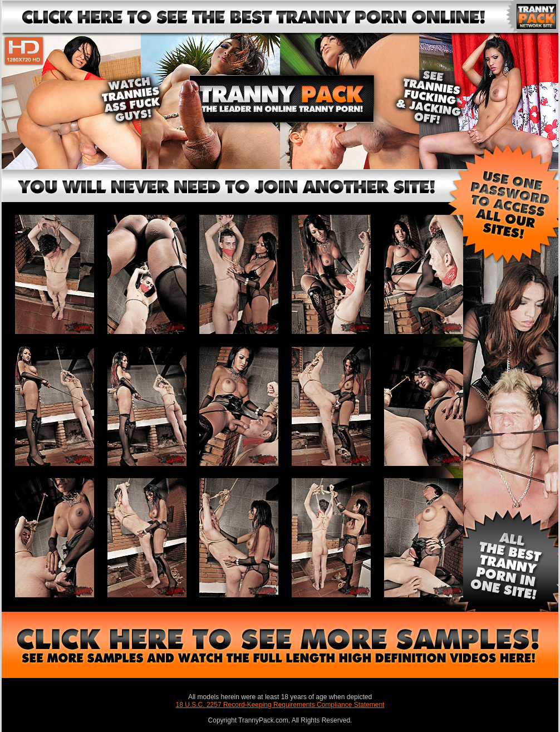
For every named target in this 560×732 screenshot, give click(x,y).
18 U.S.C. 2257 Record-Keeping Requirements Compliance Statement (280, 705)
